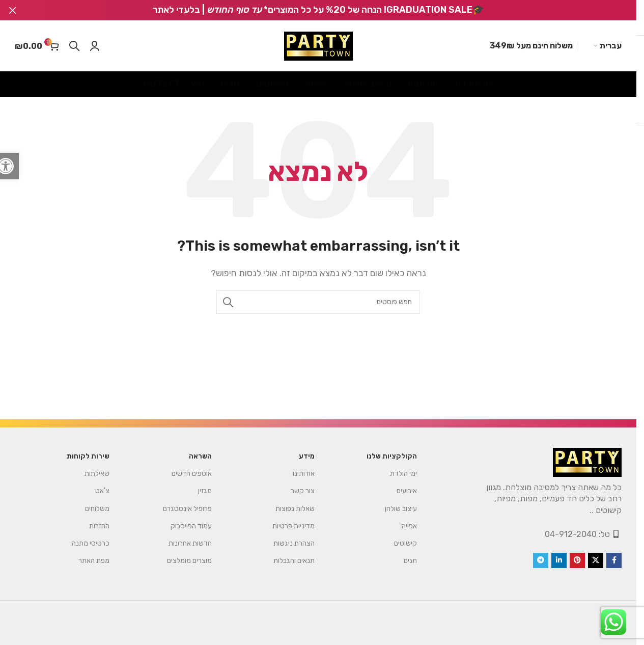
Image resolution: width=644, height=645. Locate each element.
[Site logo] (318, 46)
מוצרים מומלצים (189, 561)
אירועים (407, 491)
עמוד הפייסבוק (191, 526)
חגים (410, 561)
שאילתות (97, 474)
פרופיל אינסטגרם (187, 509)
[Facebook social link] (614, 560)
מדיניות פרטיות (293, 526)
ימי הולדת (403, 474)
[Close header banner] (13, 10)
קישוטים (405, 543)
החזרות (99, 526)
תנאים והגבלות (294, 561)
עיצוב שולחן (401, 509)
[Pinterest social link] (577, 560)
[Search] (74, 46)
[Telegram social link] (541, 560)
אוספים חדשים (192, 474)
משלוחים (97, 509)
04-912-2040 (571, 534)
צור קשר (303, 491)
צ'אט (102, 491)
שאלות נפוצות (295, 509)
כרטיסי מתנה (91, 543)
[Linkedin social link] (559, 560)
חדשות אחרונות (190, 543)
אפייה (409, 526)
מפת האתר (94, 561)
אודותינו (304, 474)
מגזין (205, 491)
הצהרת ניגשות (294, 543)
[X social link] (596, 560)
